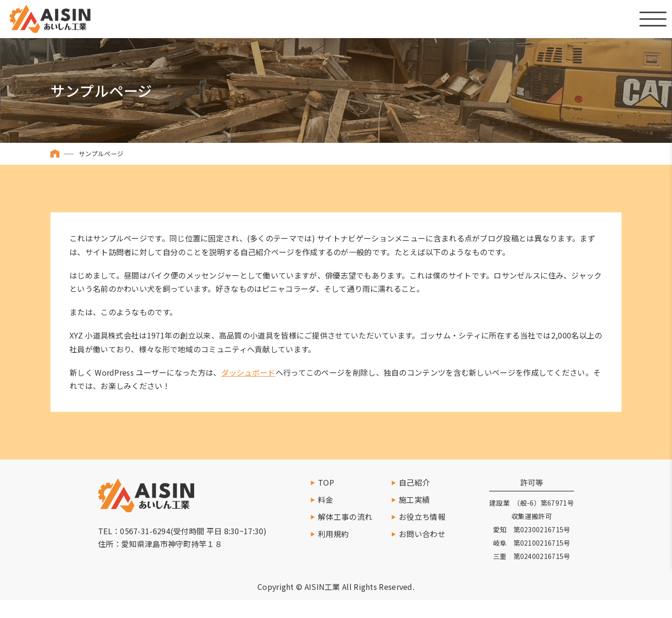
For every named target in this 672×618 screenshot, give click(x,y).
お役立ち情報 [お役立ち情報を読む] (422, 517)
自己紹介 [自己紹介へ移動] (414, 482)
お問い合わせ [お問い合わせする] (422, 534)
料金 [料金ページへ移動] (326, 499)
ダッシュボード (248, 372)
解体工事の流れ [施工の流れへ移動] (345, 517)
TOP (326, 482)
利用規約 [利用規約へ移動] (333, 534)
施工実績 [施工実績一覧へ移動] (414, 499)
